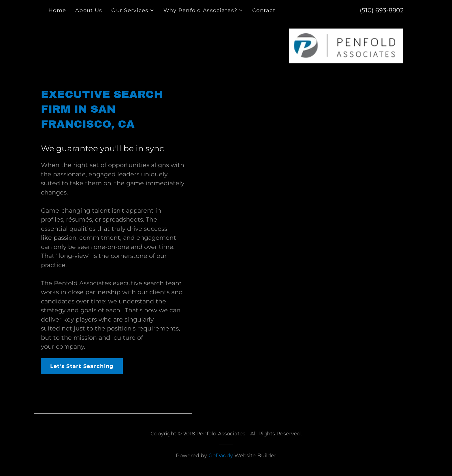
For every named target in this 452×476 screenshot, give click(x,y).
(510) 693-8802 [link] (382, 10)
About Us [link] (89, 10)
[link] (346, 45)
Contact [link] (264, 10)
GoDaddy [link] (221, 456)
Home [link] (57, 10)
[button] (133, 10)
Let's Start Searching (82, 366)
